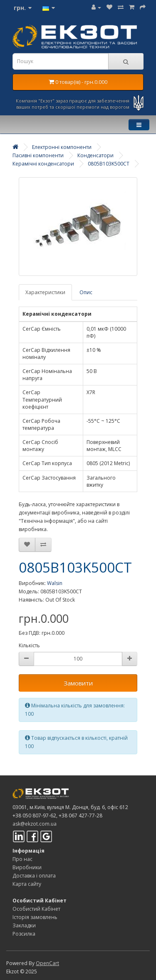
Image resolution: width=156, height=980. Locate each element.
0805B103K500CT (109, 164)
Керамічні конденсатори (43, 164)
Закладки (24, 925)
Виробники (27, 867)
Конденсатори (95, 155)
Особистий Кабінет (36, 909)
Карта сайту (27, 884)
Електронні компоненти (62, 147)
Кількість (29, 645)
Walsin (55, 583)
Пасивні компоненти (38, 155)
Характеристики (45, 292)
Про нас (22, 859)
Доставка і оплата (34, 876)
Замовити (78, 683)
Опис (86, 292)
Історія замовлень (35, 917)
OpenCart (47, 963)
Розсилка (24, 934)
